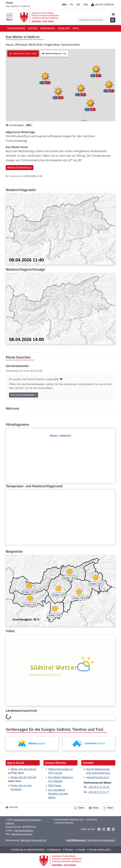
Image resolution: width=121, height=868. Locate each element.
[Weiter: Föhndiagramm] (60, 450)
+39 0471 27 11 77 (99, 792)
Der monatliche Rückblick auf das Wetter (58, 794)
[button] (113, 14)
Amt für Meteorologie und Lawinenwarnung (98, 771)
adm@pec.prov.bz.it (22, 834)
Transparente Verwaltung (68, 820)
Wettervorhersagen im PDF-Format (61, 771)
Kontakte (91, 820)
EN (86, 4)
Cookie (80, 850)
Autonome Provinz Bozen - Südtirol (24, 822)
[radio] (23, 54)
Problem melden (64, 823)
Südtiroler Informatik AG (33, 840)
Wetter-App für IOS (21, 777)
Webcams (64, 28)
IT (71, 4)
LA (78, 4)
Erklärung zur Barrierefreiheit (27, 850)
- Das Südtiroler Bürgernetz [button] (90, 840)
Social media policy (99, 850)
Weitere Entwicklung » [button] (20, 168)
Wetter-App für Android (23, 769)
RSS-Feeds (55, 786)
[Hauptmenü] (9, 17)
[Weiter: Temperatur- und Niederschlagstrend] (60, 492)
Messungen (48, 28)
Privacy (68, 850)
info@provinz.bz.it (24, 830)
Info (76, 28)
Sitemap (13, 807)
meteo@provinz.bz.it (98, 777)
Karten (33, 28)
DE (64, 4)
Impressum (54, 850)
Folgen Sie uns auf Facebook (21, 787)
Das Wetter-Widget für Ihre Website (61, 779)
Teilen (79, 808)
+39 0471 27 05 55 (99, 787)
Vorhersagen (16, 28)
